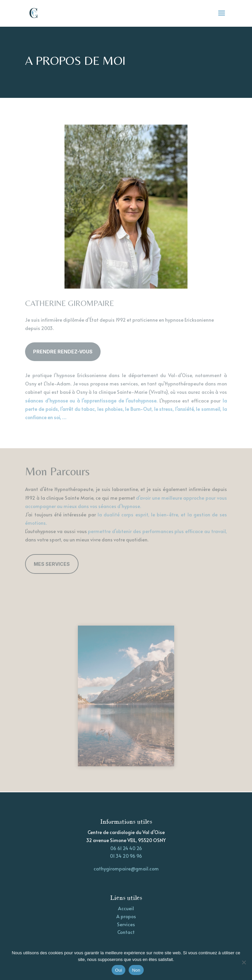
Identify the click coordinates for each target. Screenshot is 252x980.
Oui (118, 970)
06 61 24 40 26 (126, 848)
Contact (126, 932)
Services (126, 924)
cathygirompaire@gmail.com (126, 869)
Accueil (126, 908)
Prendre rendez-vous (63, 352)
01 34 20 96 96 (126, 856)
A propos (126, 916)
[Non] (244, 962)
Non (136, 970)
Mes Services (52, 564)
